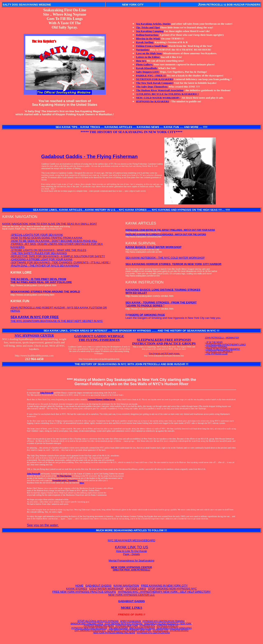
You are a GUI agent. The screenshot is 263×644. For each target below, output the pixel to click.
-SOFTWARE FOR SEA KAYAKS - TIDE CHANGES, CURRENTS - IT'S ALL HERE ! (60, 262)
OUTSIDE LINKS (136, 589)
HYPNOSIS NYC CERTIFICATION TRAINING (164, 621)
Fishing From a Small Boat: (152, 46)
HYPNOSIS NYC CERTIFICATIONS (153, 633)
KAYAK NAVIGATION (126, 586)
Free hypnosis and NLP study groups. (164, 353)
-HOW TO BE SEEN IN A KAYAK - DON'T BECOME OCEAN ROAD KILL (54, 241)
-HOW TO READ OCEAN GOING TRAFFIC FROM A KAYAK (46, 238)
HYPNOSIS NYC (147, 626)
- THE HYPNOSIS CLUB (216, 354)
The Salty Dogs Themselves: (152, 87)
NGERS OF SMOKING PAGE (147, 315)
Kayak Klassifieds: (147, 68)
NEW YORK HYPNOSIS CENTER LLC (131, 595)
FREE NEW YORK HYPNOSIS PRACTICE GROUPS (84, 592)
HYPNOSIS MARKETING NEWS (99, 626)
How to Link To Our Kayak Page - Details (131, 553)
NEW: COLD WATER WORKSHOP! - (158, 98)
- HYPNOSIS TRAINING (216, 347)
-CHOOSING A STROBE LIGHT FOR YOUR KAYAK (42, 259)
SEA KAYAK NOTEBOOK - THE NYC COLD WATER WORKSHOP (165, 258)
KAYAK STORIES (77, 589)
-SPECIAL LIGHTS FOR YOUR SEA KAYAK (37, 235)
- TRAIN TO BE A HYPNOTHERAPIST (223, 349)
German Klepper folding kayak (102, 399)
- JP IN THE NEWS (214, 342)
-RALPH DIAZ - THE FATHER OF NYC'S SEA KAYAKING (45, 266)
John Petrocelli (47, 393)
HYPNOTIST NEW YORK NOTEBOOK (89, 628)
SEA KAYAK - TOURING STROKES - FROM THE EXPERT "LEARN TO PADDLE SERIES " (161, 304)
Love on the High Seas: (149, 53)
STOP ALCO (98, 621)
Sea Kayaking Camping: (150, 31)
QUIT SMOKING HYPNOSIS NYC (90, 630)
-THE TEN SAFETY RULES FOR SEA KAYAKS (39, 253)
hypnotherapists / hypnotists (65, 480)
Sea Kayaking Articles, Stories (153, 24)
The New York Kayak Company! (155, 83)
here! (82, 483)
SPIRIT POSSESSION (131, 621)
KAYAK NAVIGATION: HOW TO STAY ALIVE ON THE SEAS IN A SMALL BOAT (50, 224)
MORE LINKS (131, 608)
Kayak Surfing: (145, 42)
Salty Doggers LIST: (148, 72)
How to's (141, 61)
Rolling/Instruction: (147, 35)
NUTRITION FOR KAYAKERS (155, 79)
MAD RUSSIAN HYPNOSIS (142, 628)
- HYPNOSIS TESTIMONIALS (219, 351)
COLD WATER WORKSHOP (106, 589)
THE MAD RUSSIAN (118, 628)
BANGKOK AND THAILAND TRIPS (87, 624)
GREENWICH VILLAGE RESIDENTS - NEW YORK (168, 624)
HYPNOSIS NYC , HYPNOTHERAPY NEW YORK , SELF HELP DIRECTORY (164, 592)
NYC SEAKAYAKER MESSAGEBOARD (132, 540)
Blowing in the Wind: (148, 39)
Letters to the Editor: (148, 57)
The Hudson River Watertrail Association (160, 90)
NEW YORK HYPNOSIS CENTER (131, 568)
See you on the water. (43, 525)
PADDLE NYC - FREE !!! (151, 75)
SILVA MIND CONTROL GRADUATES (174, 628)
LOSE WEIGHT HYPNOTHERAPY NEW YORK (129, 630)
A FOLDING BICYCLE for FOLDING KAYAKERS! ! (167, 94)
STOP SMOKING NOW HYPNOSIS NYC (172, 589)
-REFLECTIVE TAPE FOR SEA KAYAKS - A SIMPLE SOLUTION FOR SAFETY (58, 256)
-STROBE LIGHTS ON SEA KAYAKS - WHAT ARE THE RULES (48, 250)
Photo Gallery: (144, 64)
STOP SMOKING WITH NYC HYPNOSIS (124, 624)
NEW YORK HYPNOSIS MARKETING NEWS (114, 633)
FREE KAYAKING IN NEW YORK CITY (164, 586)
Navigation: (143, 50)
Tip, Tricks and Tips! (148, 27)
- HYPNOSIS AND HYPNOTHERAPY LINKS (225, 345)
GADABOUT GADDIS (98, 586)
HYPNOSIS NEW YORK (127, 626)
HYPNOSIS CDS (160, 630)
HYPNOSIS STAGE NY (167, 626)
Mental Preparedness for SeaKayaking (132, 560)
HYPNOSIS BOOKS (179, 630)
